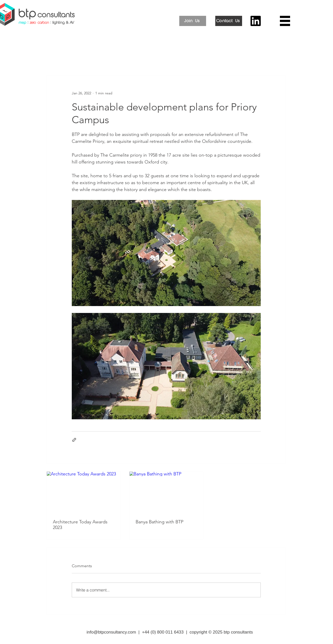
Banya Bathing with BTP (159, 522)
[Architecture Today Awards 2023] (84, 492)
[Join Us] (193, 21)
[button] (285, 21)
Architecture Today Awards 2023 (80, 525)
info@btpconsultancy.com (111, 632)
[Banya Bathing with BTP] (166, 492)
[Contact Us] (229, 21)
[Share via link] (74, 440)
